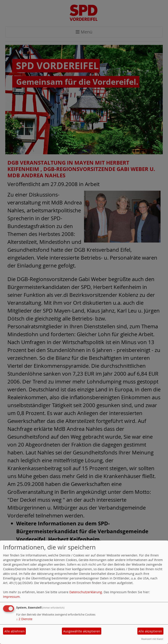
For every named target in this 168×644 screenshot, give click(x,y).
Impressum (11, 597)
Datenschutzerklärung (86, 592)
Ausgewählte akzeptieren (82, 631)
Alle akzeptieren (150, 631)
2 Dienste (24, 619)
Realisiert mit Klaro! (152, 639)
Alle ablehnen (15, 631)
